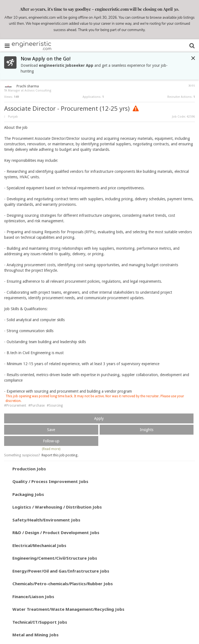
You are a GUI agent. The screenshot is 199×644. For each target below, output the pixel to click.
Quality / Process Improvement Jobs (50, 481)
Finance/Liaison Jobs (33, 596)
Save (51, 430)
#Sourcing (55, 406)
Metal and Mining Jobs (36, 635)
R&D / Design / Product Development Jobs (56, 532)
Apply (99, 418)
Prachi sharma (28, 86)
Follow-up (51, 441)
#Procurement (15, 406)
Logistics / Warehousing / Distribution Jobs (57, 507)
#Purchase (36, 406)
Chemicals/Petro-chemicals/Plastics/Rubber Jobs (63, 584)
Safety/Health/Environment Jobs (46, 520)
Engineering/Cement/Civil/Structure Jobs (55, 558)
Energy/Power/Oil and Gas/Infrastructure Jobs (61, 571)
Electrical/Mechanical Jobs (39, 545)
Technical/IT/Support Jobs (40, 622)
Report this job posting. (60, 455)
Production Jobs (29, 469)
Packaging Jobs (28, 494)
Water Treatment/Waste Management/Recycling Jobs (68, 609)
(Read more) (51, 449)
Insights (147, 430)
